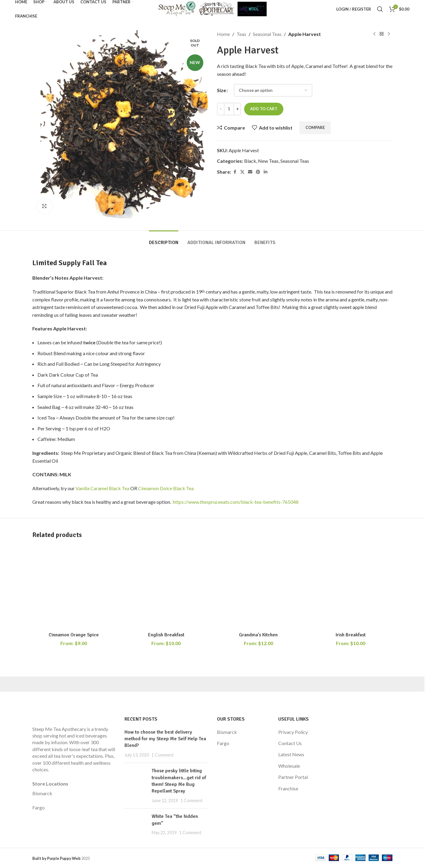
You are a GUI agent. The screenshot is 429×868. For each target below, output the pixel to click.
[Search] (380, 9)
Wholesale (289, 766)
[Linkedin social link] (266, 172)
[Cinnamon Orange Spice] (74, 587)
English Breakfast (166, 635)
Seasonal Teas (267, 34)
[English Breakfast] (166, 587)
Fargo (39, 807)
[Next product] (389, 34)
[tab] (164, 240)
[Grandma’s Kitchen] (259, 587)
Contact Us (290, 743)
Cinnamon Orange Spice (74, 635)
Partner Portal (293, 777)
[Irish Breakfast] (351, 587)
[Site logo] (212, 8)
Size (221, 90)
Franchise (288, 788)
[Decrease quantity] (221, 109)
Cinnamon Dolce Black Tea (166, 488)
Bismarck (42, 793)
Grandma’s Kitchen (258, 635)
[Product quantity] (229, 109)
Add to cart (264, 109)
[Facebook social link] (235, 172)
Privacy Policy (293, 732)
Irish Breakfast (351, 635)
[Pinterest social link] (258, 172)
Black (250, 161)
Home (223, 34)
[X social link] (242, 172)
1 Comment (163, 755)
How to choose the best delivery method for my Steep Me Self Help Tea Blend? (165, 739)
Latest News (291, 754)
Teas (241, 34)
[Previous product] (374, 34)
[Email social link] (250, 172)
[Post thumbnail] (136, 786)
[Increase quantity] (237, 109)
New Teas (268, 161)
